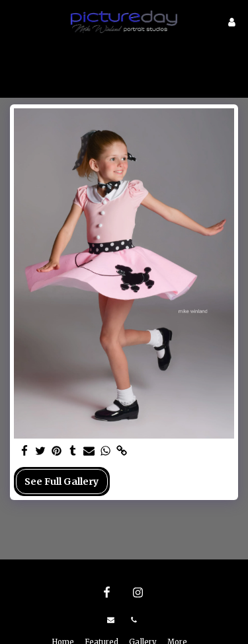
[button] (15, 21)
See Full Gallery (62, 482)
